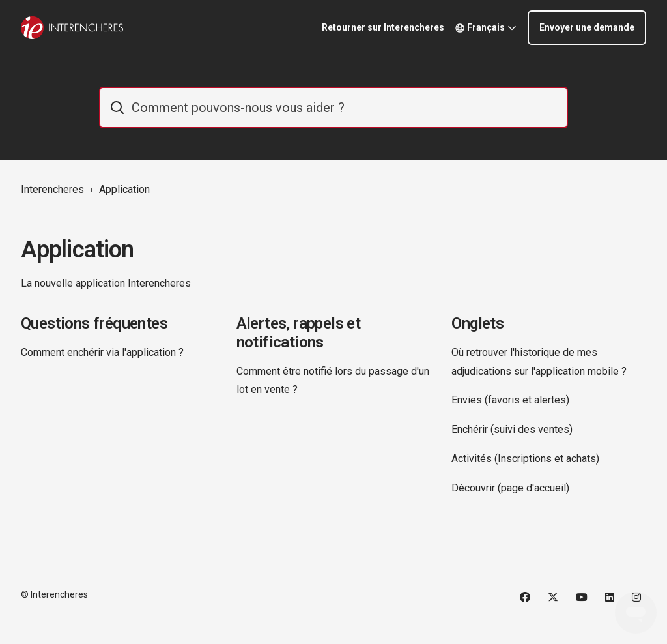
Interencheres (52, 189)
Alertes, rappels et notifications (299, 333)
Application (124, 189)
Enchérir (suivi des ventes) (512, 429)
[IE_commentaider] (333, 108)
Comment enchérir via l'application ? (102, 352)
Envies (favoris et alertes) (510, 400)
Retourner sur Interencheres (383, 27)
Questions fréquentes (94, 323)
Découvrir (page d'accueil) (510, 488)
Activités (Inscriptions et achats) (525, 459)
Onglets (477, 323)
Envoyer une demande (587, 27)
